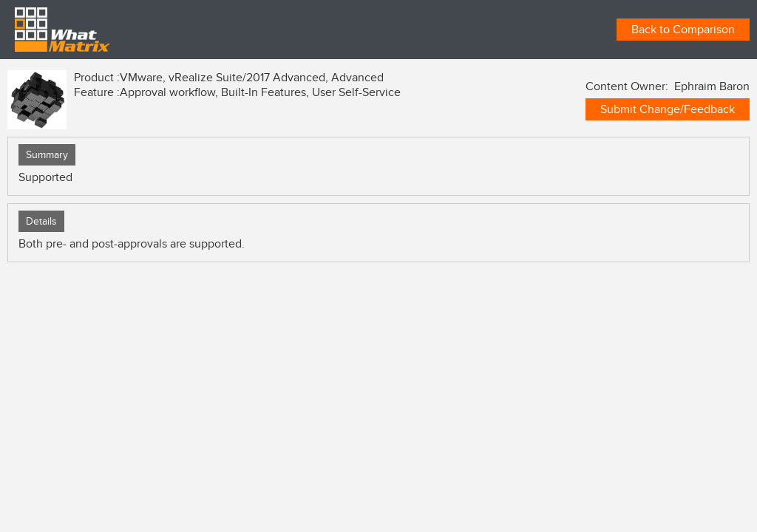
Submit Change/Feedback (668, 109)
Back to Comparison (683, 30)
